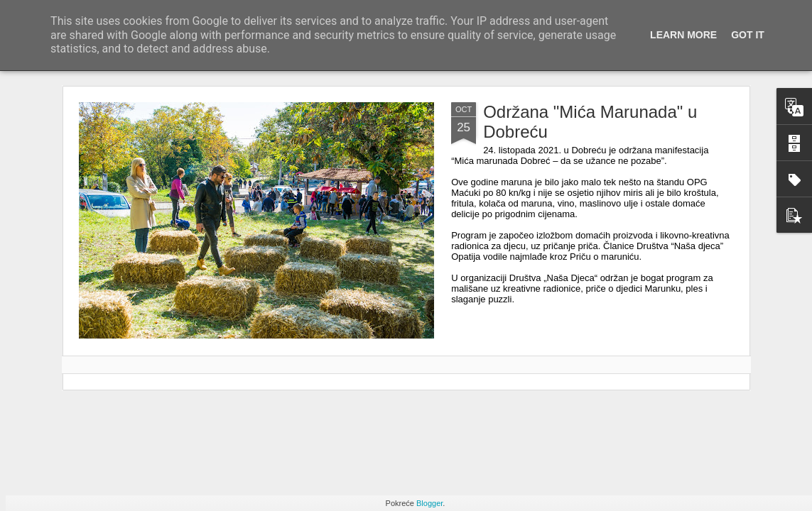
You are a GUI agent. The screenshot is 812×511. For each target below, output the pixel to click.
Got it (748, 35)
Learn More (683, 35)
